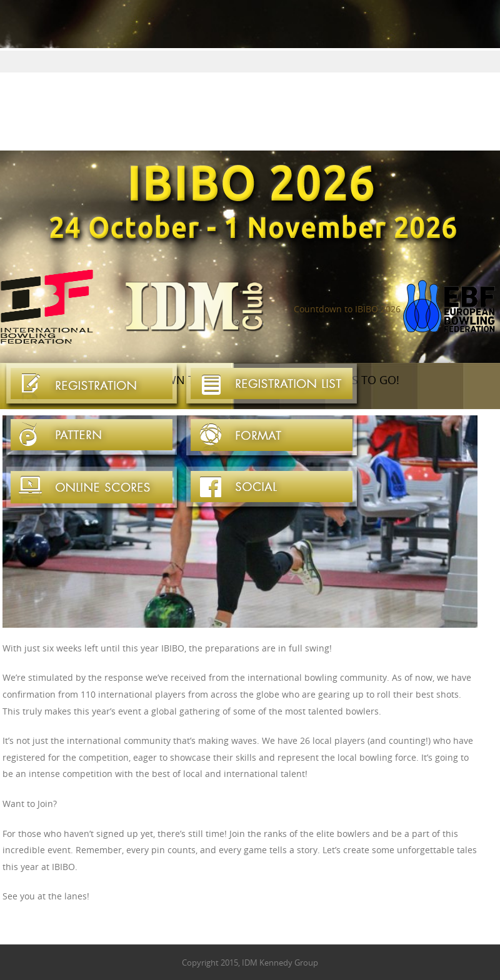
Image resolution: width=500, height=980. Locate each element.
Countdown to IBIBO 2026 (347, 309)
